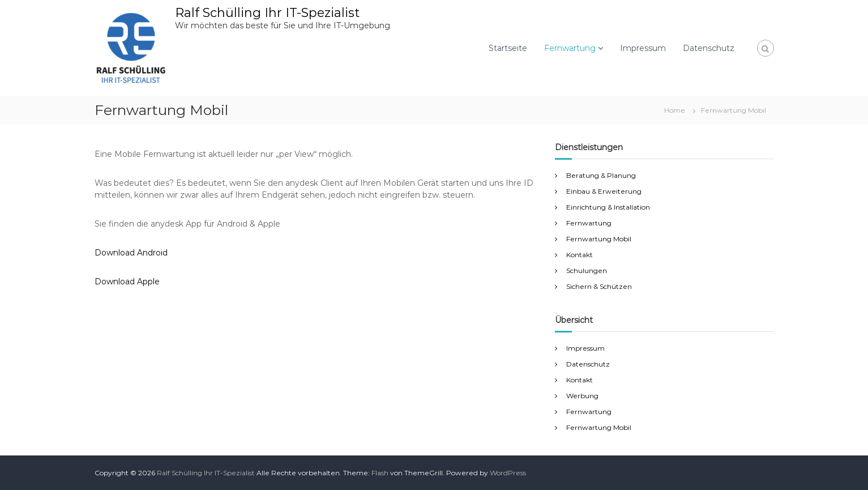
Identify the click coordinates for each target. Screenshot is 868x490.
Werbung (582, 396)
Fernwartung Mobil (599, 239)
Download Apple (127, 282)
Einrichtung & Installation (608, 207)
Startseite (508, 48)
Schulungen (587, 270)
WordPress (508, 473)
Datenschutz (709, 48)
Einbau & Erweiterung (604, 191)
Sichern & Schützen (599, 286)
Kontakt (580, 255)
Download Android (131, 253)
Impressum (643, 48)
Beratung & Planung (601, 175)
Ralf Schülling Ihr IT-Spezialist (267, 13)
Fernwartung (570, 48)
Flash (380, 473)
